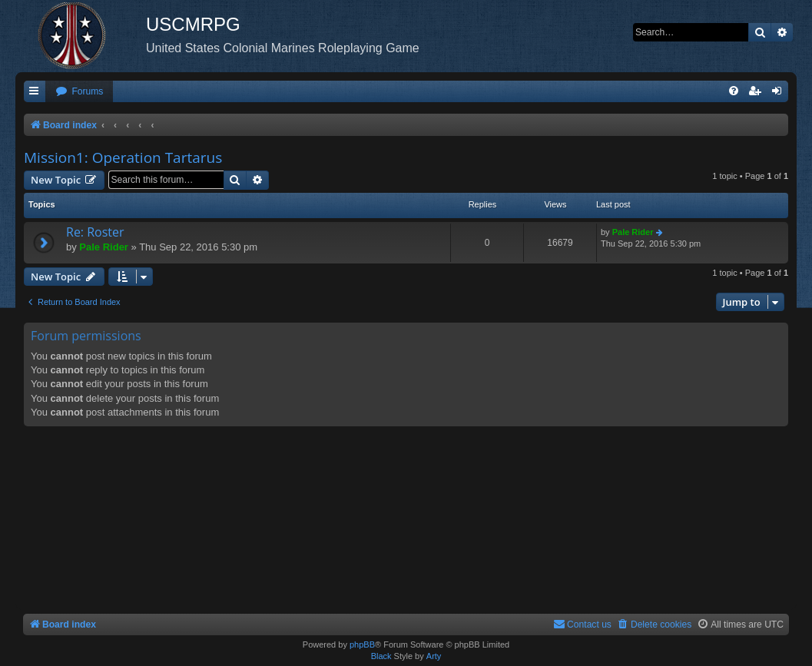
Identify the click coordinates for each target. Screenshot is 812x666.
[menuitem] (79, 92)
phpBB (362, 644)
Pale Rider (104, 247)
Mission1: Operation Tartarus (123, 157)
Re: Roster (95, 232)
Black (381, 656)
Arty (434, 656)
